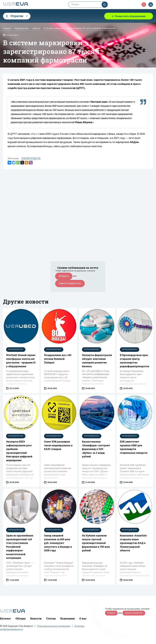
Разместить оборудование (130, 16)
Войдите (64, 276)
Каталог (5, 618)
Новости (36, 618)
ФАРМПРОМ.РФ (31, 159)
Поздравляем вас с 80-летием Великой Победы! (58, 359)
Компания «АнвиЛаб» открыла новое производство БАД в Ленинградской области (134, 543)
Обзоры (21, 618)
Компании (68, 618)
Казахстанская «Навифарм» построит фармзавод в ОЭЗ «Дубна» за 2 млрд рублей (96, 449)
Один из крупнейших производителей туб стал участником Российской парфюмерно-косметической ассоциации (20, 547)
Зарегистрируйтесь (70, 284)
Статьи (51, 618)
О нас (83, 618)
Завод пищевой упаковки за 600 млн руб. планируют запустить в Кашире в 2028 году (58, 543)
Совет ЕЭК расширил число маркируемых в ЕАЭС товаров (58, 445)
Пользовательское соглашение (54, 626)
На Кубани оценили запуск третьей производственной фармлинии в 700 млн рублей (96, 543)
